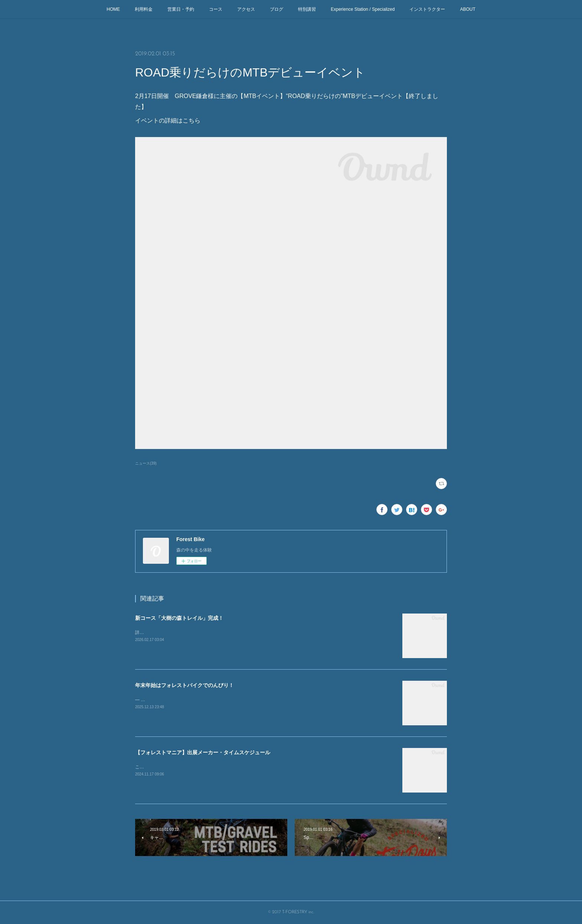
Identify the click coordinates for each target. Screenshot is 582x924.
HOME (113, 9)
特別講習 (307, 9)
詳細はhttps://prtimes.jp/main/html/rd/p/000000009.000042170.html (201, 632)
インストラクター (427, 9)
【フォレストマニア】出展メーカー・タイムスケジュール (203, 752)
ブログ (277, 9)
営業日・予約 (181, 9)
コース (216, 9)
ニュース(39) (146, 463)
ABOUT (467, 9)
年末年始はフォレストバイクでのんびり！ (184, 685)
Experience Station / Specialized (363, 9)
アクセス (246, 9)
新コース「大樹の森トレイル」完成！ (179, 618)
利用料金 (144, 9)
